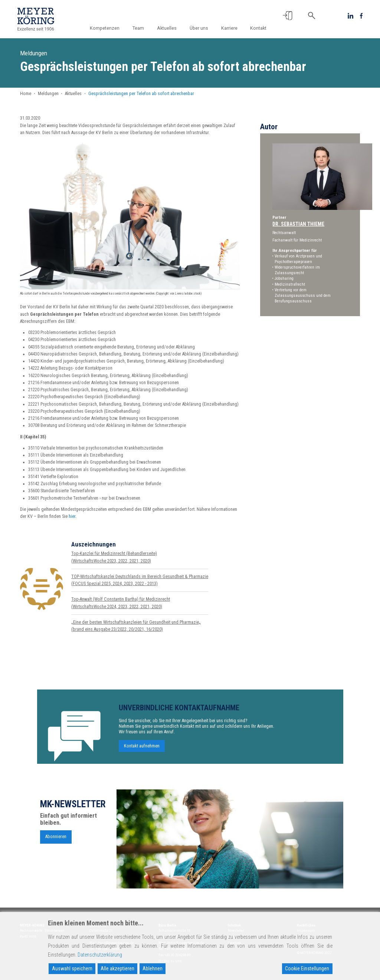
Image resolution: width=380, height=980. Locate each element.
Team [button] (138, 28)
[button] (288, 16)
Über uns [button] (199, 28)
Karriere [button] (229, 28)
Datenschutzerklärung (100, 955)
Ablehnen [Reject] (153, 968)
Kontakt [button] (258, 28)
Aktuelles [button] (167, 28)
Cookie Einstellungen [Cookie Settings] (307, 968)
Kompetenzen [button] (105, 28)
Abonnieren (56, 838)
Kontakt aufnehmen (142, 748)
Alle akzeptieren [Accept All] (117, 968)
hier (72, 516)
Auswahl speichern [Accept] (72, 968)
